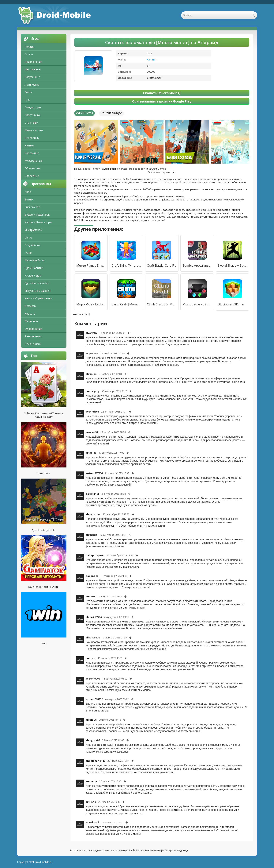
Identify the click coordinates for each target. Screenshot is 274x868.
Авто (28, 192)
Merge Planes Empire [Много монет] (91, 265)
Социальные (33, 245)
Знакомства (32, 207)
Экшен (29, 54)
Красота (30, 314)
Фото (28, 253)
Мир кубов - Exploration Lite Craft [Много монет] (91, 304)
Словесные (32, 176)
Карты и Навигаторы (38, 222)
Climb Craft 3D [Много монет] (162, 304)
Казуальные (32, 77)
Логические (32, 85)
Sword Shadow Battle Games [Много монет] (232, 265)
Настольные (33, 69)
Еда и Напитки (34, 268)
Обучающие (32, 168)
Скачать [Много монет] (162, 93)
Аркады (29, 46)
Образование (33, 329)
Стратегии (31, 123)
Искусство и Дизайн (38, 291)
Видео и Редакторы (37, 215)
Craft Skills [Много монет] (126, 265)
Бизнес (29, 199)
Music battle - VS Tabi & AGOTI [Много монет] (197, 304)
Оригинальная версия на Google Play (162, 101)
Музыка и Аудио (35, 260)
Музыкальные (34, 161)
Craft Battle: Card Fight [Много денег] (162, 265)
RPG (27, 100)
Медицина (31, 321)
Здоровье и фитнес (37, 283)
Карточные (32, 153)
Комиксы (30, 306)
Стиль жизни (33, 344)
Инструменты (34, 230)
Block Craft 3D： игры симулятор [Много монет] (232, 304)
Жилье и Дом (33, 275)
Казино (29, 145)
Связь (28, 237)
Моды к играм (34, 130)
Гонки (28, 92)
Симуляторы (33, 107)
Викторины (32, 138)
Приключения (33, 62)
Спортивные (33, 115)
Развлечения (33, 336)
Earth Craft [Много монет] (126, 304)
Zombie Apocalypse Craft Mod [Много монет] (197, 265)
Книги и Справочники (38, 298)
